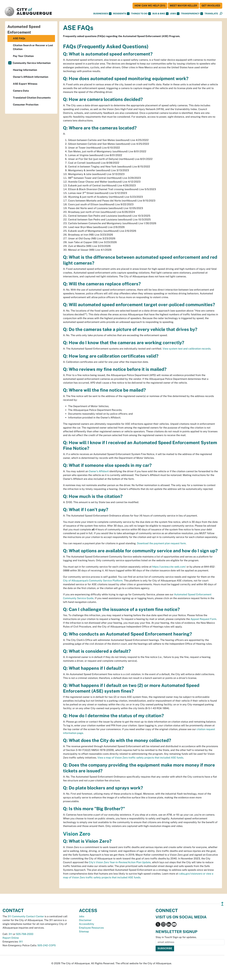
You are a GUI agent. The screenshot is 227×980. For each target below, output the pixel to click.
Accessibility (87, 924)
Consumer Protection (26, 105)
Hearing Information (25, 70)
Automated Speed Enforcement (24, 29)
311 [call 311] (10, 934)
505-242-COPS (47, 945)
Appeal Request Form (203, 619)
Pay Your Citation (23, 56)
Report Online (11, 938)
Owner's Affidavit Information (31, 77)
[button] (211, 14)
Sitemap (84, 932)
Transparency (192, 14)
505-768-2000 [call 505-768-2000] (25, 934)
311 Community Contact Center (26, 916)
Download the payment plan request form (161, 543)
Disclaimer (85, 920)
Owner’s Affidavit (99, 471)
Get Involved (211, 6)
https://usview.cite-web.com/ (169, 567)
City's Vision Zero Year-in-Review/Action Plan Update (120, 862)
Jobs (175, 14)
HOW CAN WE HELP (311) (150, 6)
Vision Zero (77, 834)
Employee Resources (91, 928)
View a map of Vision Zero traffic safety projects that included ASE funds (140, 758)
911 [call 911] (21, 942)
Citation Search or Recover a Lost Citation (33, 47)
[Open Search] (221, 14)
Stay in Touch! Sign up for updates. (176, 937)
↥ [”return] (222, 904)
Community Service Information (32, 63)
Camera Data (21, 91)
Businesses (102, 14)
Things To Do (141, 14)
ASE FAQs (19, 38)
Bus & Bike (160, 14)
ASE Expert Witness (25, 84)
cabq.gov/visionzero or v (193, 874)
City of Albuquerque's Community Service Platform (93, 581)
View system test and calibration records (187, 349)
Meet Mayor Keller (183, 6)
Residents (121, 14)
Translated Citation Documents (32, 98)
